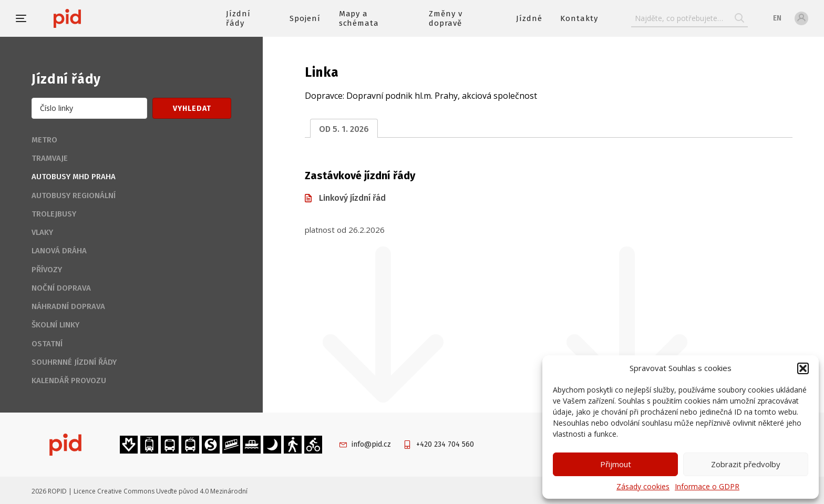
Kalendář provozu (69, 380)
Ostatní (47, 344)
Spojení (305, 18)
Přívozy (47, 270)
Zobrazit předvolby (746, 464)
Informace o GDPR (707, 486)
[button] (803, 368)
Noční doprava (61, 288)
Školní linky (55, 325)
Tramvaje (50, 158)
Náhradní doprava (68, 306)
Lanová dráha (59, 251)
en (777, 18)
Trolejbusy (54, 214)
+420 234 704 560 (445, 444)
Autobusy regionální (74, 196)
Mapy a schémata (359, 18)
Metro (44, 140)
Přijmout (616, 464)
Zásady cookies (643, 486)
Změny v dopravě (446, 18)
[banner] (99, 18)
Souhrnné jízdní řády (74, 362)
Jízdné (529, 18)
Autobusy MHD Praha (74, 177)
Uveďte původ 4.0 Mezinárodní (202, 491)
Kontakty (579, 18)
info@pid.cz (371, 444)
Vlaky (42, 232)
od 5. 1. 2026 (344, 129)
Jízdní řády (238, 18)
